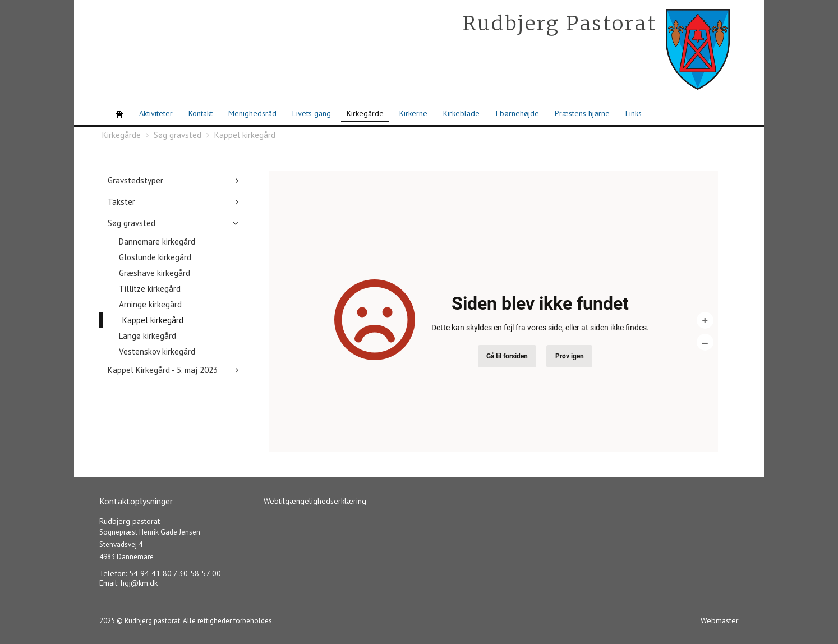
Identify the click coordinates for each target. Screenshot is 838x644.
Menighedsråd (252, 113)
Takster (121, 202)
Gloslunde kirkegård (155, 257)
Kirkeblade (461, 113)
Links (634, 113)
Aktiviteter (156, 113)
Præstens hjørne (582, 113)
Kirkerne (413, 113)
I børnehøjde (517, 113)
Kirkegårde (365, 113)
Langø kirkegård (148, 336)
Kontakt (201, 113)
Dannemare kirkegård (157, 242)
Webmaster (720, 620)
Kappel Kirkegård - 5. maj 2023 (163, 370)
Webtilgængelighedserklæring (315, 501)
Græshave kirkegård (155, 273)
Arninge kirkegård (150, 304)
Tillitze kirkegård (150, 289)
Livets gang (312, 113)
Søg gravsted (178, 135)
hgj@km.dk (139, 583)
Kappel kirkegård (245, 135)
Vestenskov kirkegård (157, 351)
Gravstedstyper (135, 180)
